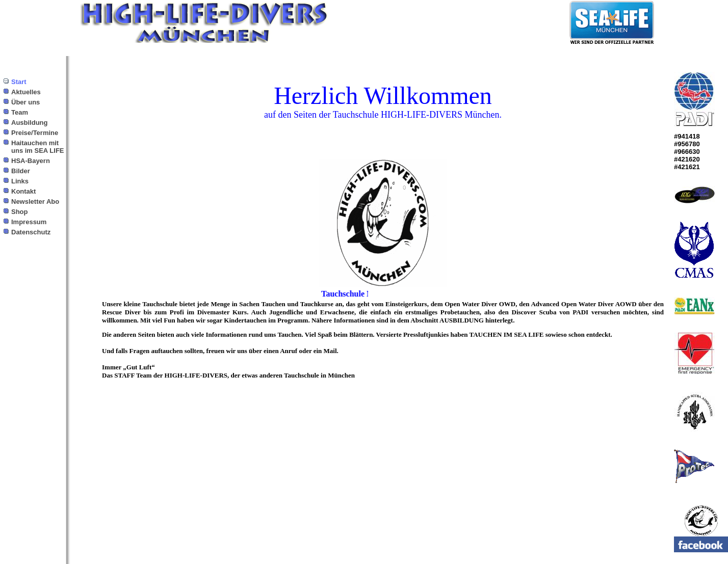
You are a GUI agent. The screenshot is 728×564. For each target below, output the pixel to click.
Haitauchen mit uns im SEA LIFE (38, 147)
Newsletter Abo (35, 202)
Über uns (25, 102)
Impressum (29, 222)
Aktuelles (26, 92)
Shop (20, 212)
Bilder (21, 171)
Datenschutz (31, 232)
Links (20, 181)
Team (20, 112)
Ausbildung (30, 123)
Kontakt (23, 191)
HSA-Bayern (31, 161)
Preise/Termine (35, 133)
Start (19, 82)
